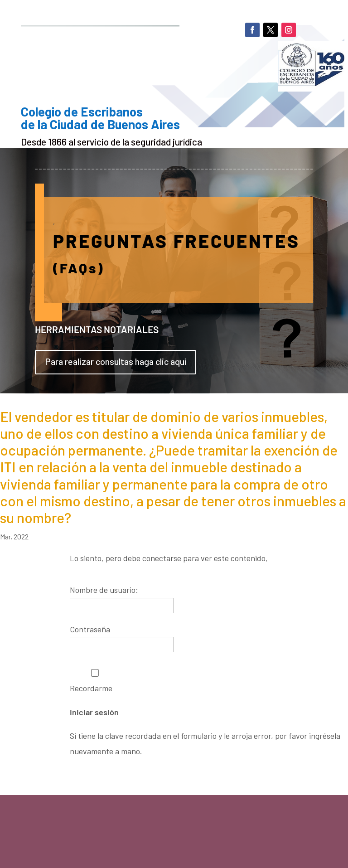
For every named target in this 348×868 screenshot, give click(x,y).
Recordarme (95, 681)
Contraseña (90, 629)
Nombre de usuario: (104, 590)
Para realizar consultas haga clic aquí (116, 361)
